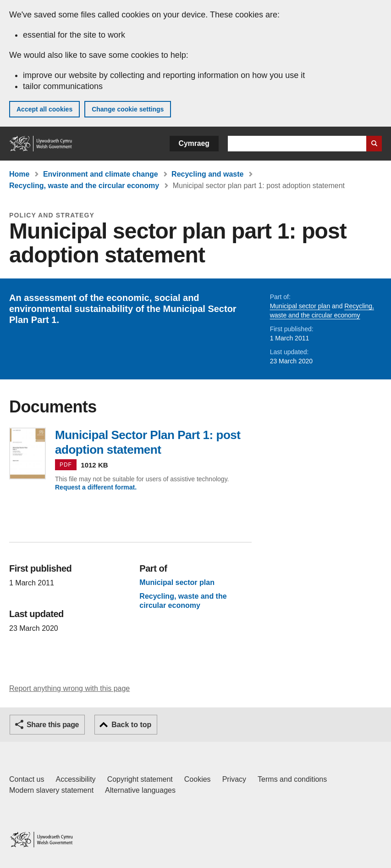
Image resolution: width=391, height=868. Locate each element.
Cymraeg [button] (194, 143)
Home (19, 174)
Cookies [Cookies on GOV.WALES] (198, 779)
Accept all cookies (44, 109)
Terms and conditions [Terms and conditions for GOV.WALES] (292, 779)
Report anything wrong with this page (69, 688)
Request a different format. (96, 487)
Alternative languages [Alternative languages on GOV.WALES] (140, 790)
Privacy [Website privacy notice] (234, 779)
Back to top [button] (131, 725)
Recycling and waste (207, 174)
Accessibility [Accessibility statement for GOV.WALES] (75, 779)
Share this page (53, 725)
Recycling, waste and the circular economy (84, 186)
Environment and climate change (101, 174)
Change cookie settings (128, 109)
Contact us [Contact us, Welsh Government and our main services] (27, 779)
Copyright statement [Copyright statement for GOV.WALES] (140, 779)
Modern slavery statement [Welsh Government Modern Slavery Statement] (51, 790)
